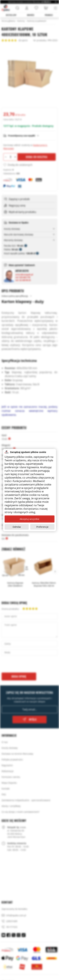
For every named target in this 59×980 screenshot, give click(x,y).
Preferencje (42, 527)
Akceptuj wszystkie (29, 519)
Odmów (17, 527)
